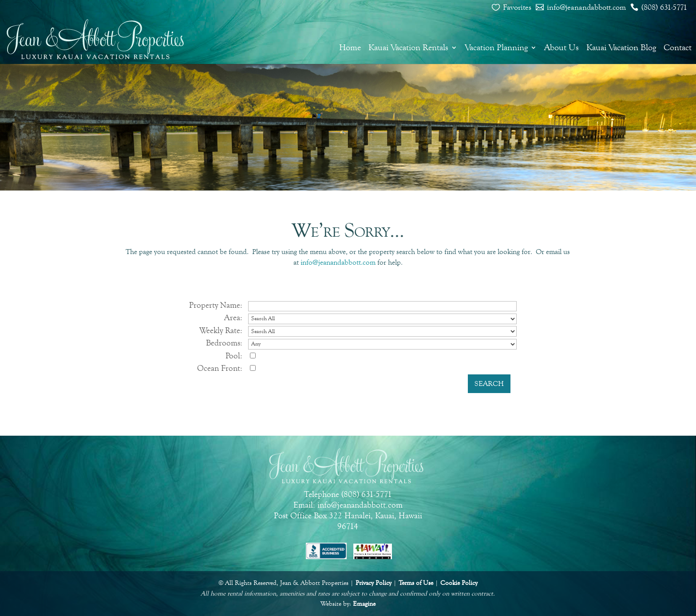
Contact (678, 48)
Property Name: (216, 305)
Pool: (234, 356)
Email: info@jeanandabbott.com (348, 505)
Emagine (364, 604)
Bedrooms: (224, 343)
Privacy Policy (374, 583)
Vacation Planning (496, 48)
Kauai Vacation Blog (621, 48)
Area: (233, 317)
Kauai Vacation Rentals (408, 48)
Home (350, 48)
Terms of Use (416, 583)
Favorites (517, 7)
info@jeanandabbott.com (586, 7)
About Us (562, 48)
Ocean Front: (220, 368)
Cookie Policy (459, 583)
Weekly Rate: (221, 330)
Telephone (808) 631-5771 (348, 494)
